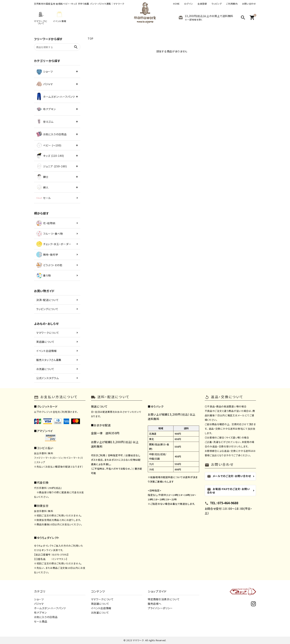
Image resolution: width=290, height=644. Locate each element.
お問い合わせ (249, 4)
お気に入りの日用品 (46, 617)
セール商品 (41, 621)
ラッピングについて (47, 309)
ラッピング (217, 4)
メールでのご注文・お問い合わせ (229, 476)
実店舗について (45, 342)
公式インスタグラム (47, 378)
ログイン (189, 4)
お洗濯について (45, 369)
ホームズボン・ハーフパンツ (50, 608)
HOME (176, 4)
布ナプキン (40, 613)
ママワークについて (48, 333)
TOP (91, 39)
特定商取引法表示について (164, 599)
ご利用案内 (232, 4)
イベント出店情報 (47, 351)
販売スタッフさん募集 (49, 360)
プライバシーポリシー (160, 608)
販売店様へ (155, 604)
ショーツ (39, 599)
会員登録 (202, 4)
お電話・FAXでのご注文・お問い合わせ (229, 491)
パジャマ (39, 604)
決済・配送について (47, 300)
